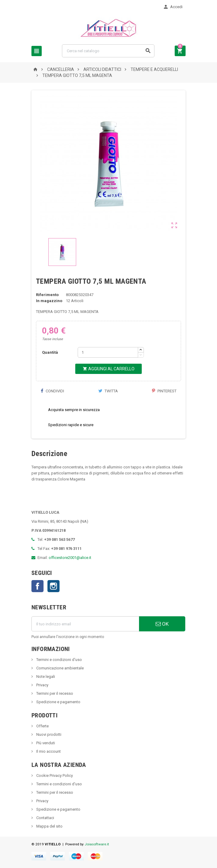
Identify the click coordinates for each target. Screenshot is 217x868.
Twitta (108, 391)
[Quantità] (108, 352)
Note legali (45, 677)
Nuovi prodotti (48, 734)
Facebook (37, 586)
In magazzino (49, 301)
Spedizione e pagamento (58, 702)
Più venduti (45, 743)
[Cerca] (108, 51)
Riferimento (47, 295)
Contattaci (45, 818)
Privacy (42, 685)
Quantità (50, 352)
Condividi (52, 391)
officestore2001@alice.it (70, 558)
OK (162, 624)
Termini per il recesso (54, 693)
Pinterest (164, 391)
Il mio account (48, 751)
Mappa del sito (49, 826)
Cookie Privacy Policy (54, 775)
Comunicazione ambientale (60, 668)
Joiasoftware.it (97, 844)
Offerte (42, 726)
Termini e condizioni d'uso (59, 660)
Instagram (53, 586)
